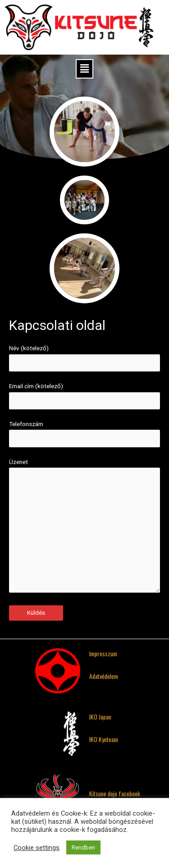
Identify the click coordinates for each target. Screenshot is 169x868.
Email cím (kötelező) (84, 396)
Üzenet (84, 527)
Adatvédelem (104, 676)
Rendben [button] (83, 847)
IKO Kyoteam (104, 739)
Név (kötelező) (84, 358)
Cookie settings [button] (37, 848)
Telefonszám (84, 434)
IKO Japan (100, 717)
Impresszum (103, 654)
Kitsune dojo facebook (115, 794)
